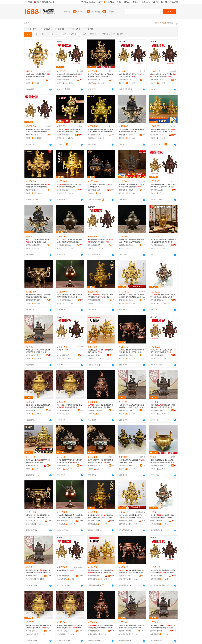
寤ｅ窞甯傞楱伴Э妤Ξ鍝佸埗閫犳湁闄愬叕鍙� (158, 576)
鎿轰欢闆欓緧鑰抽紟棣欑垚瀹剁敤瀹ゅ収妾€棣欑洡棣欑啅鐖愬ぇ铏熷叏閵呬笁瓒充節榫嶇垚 (132, 572)
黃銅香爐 (63, 350)
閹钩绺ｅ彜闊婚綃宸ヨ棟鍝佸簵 (33, 576)
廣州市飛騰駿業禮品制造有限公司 (158, 355)
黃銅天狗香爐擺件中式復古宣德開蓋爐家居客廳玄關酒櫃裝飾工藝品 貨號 (38, 131)
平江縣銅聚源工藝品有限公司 (95, 300)
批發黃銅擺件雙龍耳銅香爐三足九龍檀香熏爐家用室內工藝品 (69, 131)
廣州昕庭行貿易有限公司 (33, 135)
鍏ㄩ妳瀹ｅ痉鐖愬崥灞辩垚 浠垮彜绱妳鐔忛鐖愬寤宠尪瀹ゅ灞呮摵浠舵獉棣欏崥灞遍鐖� (70, 516)
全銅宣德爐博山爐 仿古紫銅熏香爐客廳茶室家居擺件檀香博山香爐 (70, 296)
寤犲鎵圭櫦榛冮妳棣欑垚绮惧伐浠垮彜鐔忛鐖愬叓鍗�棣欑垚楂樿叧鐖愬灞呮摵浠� (38, 627)
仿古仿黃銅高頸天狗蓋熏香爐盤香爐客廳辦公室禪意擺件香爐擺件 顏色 (132, 406)
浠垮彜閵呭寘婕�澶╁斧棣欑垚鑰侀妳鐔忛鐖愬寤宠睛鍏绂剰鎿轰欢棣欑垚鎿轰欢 (39, 572)
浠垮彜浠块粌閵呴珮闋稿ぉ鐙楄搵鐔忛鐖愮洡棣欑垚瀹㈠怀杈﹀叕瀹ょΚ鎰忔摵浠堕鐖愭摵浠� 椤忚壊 (132, 627)
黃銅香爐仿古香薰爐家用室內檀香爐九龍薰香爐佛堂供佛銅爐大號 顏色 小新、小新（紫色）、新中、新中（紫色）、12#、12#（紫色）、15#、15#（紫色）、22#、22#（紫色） (132, 296)
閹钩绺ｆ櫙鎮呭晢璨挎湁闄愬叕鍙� (158, 521)
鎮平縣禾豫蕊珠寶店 (33, 245)
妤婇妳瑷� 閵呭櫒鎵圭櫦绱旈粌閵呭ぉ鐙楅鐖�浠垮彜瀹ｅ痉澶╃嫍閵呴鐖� (163, 572)
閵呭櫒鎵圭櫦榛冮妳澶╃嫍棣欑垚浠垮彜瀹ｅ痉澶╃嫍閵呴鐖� (101, 572)
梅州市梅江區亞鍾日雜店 (158, 190)
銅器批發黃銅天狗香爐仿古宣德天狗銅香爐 (100, 351)
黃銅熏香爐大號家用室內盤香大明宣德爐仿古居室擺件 (38, 461)
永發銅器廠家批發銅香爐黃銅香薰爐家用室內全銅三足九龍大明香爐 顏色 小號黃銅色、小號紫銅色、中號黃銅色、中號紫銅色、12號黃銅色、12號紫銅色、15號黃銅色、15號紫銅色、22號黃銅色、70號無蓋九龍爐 (101, 131)
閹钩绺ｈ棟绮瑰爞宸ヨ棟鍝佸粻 (126, 576)
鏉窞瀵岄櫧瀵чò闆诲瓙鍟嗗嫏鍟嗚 (64, 521)
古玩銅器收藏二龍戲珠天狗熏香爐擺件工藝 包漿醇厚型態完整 (132, 131)
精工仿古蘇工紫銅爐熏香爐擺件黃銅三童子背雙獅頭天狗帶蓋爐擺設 (69, 241)
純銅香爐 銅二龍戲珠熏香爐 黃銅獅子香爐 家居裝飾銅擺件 (38, 75)
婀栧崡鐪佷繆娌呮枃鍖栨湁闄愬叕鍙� (126, 521)
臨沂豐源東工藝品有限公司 (158, 135)
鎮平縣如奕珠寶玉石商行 (126, 245)
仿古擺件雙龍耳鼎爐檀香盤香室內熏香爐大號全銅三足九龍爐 (163, 296)
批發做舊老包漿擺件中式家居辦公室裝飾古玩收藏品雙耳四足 (132, 186)
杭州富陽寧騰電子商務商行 (64, 300)
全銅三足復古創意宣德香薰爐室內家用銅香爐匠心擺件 (100, 296)
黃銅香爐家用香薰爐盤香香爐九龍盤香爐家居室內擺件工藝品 (163, 131)
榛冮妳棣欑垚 (66, 570)
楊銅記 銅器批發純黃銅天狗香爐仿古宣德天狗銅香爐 (70, 75)
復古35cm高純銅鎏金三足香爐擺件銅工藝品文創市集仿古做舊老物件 (163, 241)
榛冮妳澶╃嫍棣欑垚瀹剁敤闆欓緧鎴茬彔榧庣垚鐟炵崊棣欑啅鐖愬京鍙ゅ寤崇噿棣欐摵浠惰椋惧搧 (38, 516)
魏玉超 (28, 80)
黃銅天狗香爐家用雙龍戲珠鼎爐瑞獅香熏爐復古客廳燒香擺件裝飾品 (100, 75)
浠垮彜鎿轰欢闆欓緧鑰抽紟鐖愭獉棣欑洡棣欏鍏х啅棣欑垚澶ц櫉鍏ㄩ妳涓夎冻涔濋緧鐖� (163, 516)
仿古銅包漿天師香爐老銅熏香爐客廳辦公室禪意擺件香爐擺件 (38, 351)
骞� (50, 520)
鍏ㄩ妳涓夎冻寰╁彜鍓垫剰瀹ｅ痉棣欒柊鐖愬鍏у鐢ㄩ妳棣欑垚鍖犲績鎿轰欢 (101, 516)
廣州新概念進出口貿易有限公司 (33, 190)
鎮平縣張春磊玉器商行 (64, 245)
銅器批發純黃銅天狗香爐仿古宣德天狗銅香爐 (132, 75)
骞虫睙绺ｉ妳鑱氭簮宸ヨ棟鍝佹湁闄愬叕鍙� (95, 521)
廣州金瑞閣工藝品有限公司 (158, 80)
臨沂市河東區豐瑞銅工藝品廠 (95, 355)
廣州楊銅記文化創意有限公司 (126, 465)
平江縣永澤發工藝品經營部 (95, 135)
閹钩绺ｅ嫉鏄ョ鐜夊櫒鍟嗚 (33, 631)
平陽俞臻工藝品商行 (33, 300)
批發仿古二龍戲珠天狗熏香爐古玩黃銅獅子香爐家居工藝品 (38, 241)
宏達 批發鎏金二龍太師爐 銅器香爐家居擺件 (100, 186)
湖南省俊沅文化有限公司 (126, 300)
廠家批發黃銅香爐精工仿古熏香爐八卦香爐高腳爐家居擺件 (38, 406)
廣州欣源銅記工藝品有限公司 (126, 80)
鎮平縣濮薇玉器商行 (126, 135)
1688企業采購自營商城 (95, 245)
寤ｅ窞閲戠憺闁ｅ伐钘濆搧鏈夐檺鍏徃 (64, 576)
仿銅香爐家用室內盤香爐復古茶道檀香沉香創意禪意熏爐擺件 (69, 461)
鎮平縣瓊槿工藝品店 (126, 190)
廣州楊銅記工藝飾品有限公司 (64, 80)
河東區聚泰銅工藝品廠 (33, 465)
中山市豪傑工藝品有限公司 (158, 245)
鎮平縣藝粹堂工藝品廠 (95, 80)
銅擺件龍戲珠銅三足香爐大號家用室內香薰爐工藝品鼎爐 (69, 186)
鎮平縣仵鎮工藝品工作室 (64, 190)
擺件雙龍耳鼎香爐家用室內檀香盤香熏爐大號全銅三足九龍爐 (132, 351)
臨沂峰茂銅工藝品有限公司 (64, 135)
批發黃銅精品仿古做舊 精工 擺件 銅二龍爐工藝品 (132, 461)
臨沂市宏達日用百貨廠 (95, 190)
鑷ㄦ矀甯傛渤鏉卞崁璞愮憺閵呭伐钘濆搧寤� (95, 576)
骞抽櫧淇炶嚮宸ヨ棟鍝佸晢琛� (33, 521)
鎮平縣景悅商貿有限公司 (158, 300)
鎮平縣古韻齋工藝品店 (33, 355)
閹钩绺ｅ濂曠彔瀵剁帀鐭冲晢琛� (64, 631)
